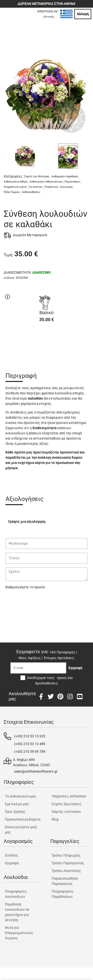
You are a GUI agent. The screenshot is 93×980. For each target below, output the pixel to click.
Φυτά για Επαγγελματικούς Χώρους (19, 933)
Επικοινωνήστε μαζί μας (21, 830)
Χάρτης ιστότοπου (66, 812)
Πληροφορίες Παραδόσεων (63, 894)
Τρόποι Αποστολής (66, 871)
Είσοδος (12, 855)
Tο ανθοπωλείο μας (21, 796)
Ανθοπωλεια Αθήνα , (16, 182)
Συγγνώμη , (67, 187)
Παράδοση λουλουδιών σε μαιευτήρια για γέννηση (17, 912)
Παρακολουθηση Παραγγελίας (65, 881)
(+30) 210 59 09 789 (30, 752)
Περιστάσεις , (73, 182)
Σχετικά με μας (17, 804)
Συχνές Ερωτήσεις (67, 804)
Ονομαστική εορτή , (16, 187)
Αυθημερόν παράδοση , (65, 176)
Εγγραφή (12, 863)
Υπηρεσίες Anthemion (69, 796)
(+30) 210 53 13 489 (30, 744)
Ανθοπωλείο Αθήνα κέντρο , (47, 182)
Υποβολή (15, 600)
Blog (55, 819)
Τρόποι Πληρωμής (66, 855)
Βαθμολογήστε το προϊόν (25, 587)
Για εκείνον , (36, 187)
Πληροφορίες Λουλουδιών (16, 894)
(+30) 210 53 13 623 (30, 736)
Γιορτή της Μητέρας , (37, 176)
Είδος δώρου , (12, 192)
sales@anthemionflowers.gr (36, 771)
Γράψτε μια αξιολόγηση (27, 522)
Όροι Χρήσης (15, 812)
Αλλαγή (83, 14)
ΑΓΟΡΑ (47, 344)
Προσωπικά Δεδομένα (23, 819)
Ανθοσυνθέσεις (31, 192)
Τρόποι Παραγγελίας (68, 863)
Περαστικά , (52, 187)
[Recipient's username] (38, 668)
